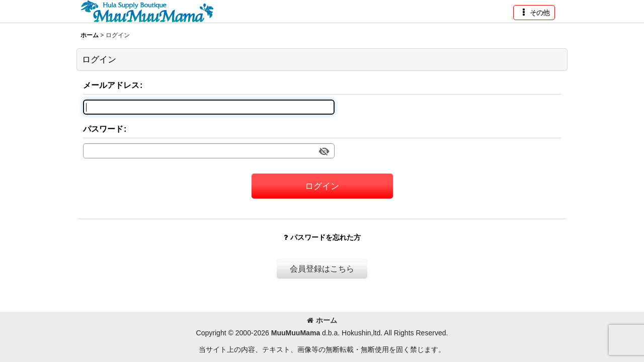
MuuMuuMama (296, 333)
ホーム (322, 320)
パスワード (103, 129)
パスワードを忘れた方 (322, 237)
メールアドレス (111, 85)
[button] (534, 13)
